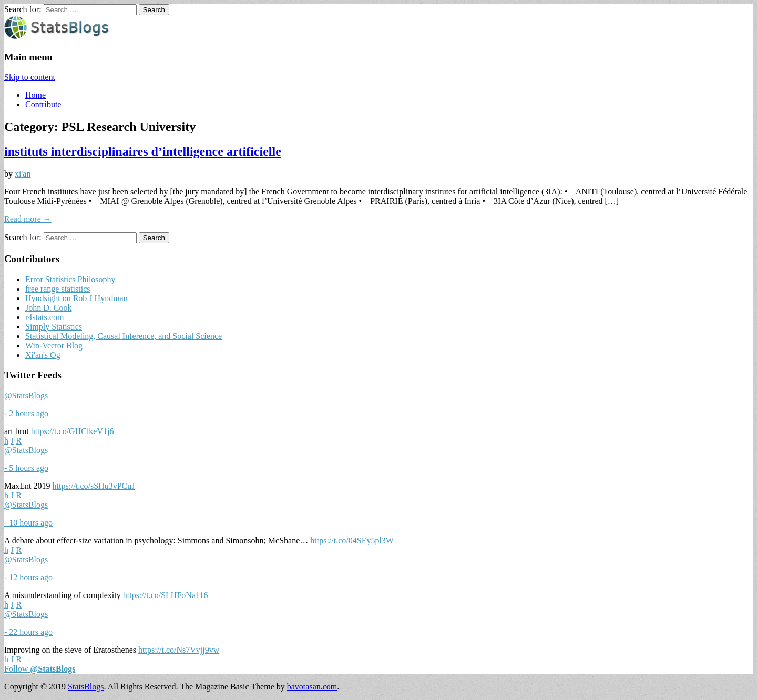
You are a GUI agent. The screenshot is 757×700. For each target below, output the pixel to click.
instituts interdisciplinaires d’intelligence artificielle (143, 151)
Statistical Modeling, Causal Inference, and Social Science (124, 336)
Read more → (28, 219)
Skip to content (30, 77)
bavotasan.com (312, 687)
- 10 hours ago (28, 523)
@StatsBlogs (26, 395)
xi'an (23, 174)
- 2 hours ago (26, 413)
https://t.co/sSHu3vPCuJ (94, 486)
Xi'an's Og (43, 355)
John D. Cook (48, 308)
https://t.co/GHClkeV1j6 (73, 431)
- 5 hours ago (26, 468)
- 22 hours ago (28, 632)
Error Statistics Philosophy (70, 279)
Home (35, 95)
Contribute (43, 104)
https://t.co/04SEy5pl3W (352, 541)
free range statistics (58, 289)
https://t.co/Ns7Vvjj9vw (179, 650)
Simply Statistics (54, 327)
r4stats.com (44, 317)
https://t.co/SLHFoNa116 (166, 595)
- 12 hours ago (28, 577)
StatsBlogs (86, 687)
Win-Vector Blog (54, 346)
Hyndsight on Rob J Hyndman (76, 298)
